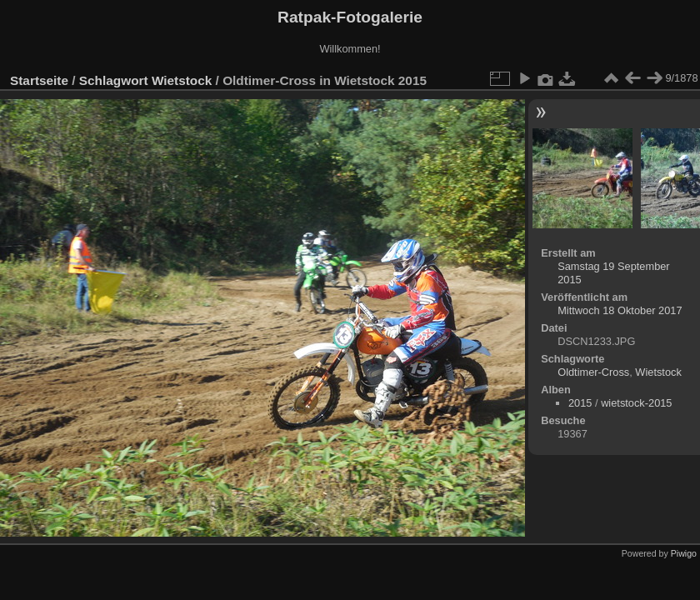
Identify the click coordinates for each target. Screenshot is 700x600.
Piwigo (684, 553)
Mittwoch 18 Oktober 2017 (620, 310)
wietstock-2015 (636, 403)
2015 (580, 403)
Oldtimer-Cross (593, 372)
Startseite (39, 80)
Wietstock (182, 80)
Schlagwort (114, 80)
